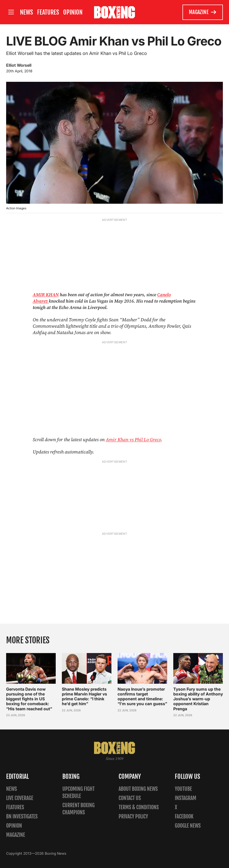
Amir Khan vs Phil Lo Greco (133, 439)
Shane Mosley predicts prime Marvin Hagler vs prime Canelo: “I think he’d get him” (84, 696)
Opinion (73, 12)
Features (48, 12)
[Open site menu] (11, 12)
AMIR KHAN (46, 295)
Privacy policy (133, 816)
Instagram (186, 798)
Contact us (130, 798)
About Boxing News (138, 789)
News (26, 12)
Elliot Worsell (19, 65)
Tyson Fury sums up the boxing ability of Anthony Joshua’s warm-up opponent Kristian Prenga (198, 699)
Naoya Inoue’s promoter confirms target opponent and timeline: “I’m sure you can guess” (142, 696)
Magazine (203, 12)
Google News (188, 826)
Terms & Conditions (139, 807)
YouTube (183, 789)
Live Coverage (20, 798)
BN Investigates (22, 816)
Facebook (184, 816)
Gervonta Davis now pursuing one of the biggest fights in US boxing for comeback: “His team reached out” (29, 699)
